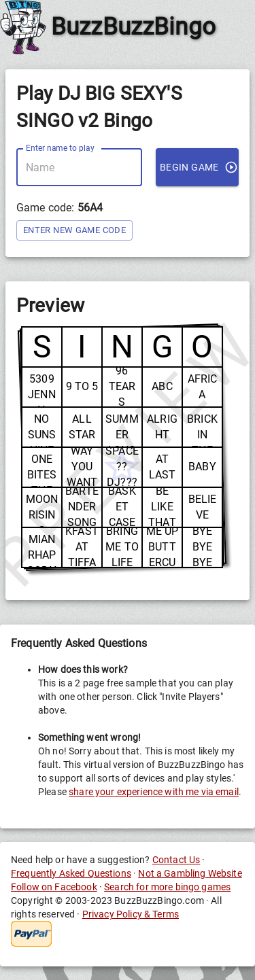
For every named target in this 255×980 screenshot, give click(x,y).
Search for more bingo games (167, 887)
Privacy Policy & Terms (131, 914)
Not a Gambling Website (190, 873)
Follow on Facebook (54, 887)
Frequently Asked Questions (71, 873)
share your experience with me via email (154, 792)
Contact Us (176, 860)
